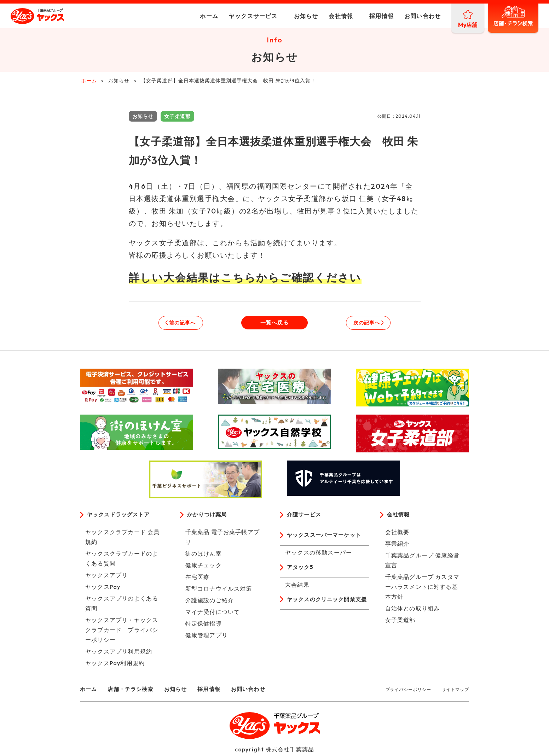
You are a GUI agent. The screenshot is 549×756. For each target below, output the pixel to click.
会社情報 (323, 16)
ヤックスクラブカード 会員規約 (123, 539)
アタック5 (301, 570)
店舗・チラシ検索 (133, 691)
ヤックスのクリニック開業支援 (326, 608)
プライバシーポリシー (408, 691)
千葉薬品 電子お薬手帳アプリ (223, 539)
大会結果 (297, 587)
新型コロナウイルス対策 (219, 591)
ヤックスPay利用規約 (115, 665)
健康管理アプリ (207, 637)
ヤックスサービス (236, 16)
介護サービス (305, 517)
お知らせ (288, 16)
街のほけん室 (204, 556)
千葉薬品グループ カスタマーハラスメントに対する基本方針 (423, 589)
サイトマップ (455, 691)
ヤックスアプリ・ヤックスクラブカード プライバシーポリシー (122, 632)
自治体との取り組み (413, 610)
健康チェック (204, 567)
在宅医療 (198, 579)
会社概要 (397, 534)
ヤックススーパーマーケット (326, 538)
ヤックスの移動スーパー (319, 555)
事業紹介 (397, 546)
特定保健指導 (204, 626)
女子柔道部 (400, 622)
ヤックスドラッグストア (120, 517)
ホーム (192, 16)
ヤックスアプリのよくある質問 (122, 605)
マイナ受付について (213, 614)
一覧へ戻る (274, 324)
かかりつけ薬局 (208, 517)
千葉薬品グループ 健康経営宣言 (423, 562)
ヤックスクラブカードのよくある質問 (122, 561)
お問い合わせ (405, 16)
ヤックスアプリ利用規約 (119, 654)
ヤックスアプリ (106, 577)
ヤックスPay (103, 589)
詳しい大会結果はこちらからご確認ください (245, 279)
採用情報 (364, 16)
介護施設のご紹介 (210, 602)
